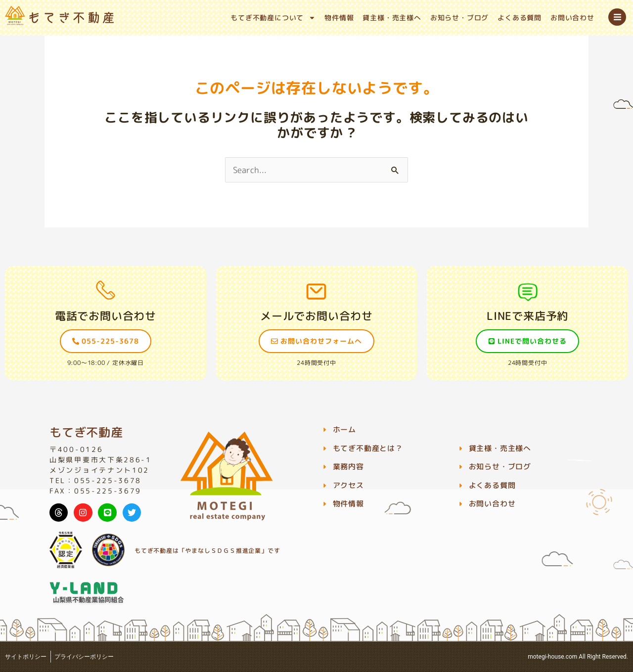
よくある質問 (520, 18)
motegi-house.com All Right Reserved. (578, 657)
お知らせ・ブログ (459, 18)
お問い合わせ (572, 18)
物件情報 (339, 18)
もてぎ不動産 (86, 432)
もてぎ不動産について (273, 18)
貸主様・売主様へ (392, 18)
